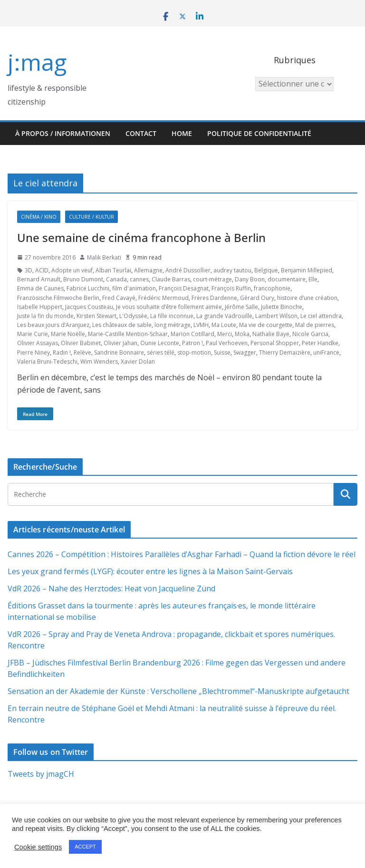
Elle (313, 279)
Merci (225, 334)
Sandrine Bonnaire (119, 352)
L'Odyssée (133, 316)
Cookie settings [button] (38, 847)
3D (29, 270)
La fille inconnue (172, 316)
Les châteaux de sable (122, 325)
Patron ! (192, 343)
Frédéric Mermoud (163, 298)
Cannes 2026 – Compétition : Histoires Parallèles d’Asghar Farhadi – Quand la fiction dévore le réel (182, 554)
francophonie (272, 288)
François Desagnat (184, 288)
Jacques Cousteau (89, 307)
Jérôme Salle (241, 307)
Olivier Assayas (38, 343)
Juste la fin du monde (45, 316)
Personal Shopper (275, 343)
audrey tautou (232, 270)
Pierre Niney (34, 352)
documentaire (287, 279)
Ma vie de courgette (266, 325)
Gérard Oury (257, 298)
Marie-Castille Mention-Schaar (128, 334)
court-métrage (212, 279)
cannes (139, 279)
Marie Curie (33, 334)
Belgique (266, 270)
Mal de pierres (315, 325)
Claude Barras (171, 279)
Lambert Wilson (276, 316)
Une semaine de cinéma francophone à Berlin (141, 237)
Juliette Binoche (282, 307)
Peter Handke (320, 343)
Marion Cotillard (192, 334)
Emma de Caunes (40, 288)
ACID (42, 270)
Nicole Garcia (310, 334)
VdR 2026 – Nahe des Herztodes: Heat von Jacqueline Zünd (111, 588)
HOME (182, 133)
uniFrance (326, 352)
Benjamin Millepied (307, 270)
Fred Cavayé (119, 298)
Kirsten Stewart (96, 316)
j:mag (37, 62)
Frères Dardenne (214, 298)
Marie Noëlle (68, 334)
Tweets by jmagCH (41, 774)
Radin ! (62, 352)
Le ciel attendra (321, 316)
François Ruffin (231, 288)
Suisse (222, 352)
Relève (82, 352)
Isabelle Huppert (40, 307)
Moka (242, 334)
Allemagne (148, 270)
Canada (116, 279)
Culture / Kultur (91, 217)
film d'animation (134, 288)
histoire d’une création (307, 298)
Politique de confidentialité (259, 133)
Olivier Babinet (81, 343)
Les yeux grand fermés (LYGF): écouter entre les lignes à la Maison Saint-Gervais (150, 571)
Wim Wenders (99, 362)
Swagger (245, 352)
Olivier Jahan (120, 343)
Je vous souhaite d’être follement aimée (169, 307)
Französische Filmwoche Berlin (58, 298)
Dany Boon (250, 279)
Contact (141, 133)
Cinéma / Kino (39, 217)
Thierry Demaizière (285, 352)
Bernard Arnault (39, 279)
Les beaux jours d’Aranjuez (53, 325)
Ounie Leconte (160, 343)
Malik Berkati (104, 257)
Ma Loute (224, 325)
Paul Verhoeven (227, 343)
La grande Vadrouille (224, 316)
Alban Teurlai (113, 270)
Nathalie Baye (271, 334)
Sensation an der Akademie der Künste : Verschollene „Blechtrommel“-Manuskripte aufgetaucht (178, 691)
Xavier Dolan (138, 362)
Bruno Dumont (83, 279)
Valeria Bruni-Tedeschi (47, 362)
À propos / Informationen (63, 133)
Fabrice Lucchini (88, 288)
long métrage (173, 325)
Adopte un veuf (72, 270)
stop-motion (194, 352)
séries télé (161, 352)
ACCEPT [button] (85, 847)
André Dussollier (188, 270)
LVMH (201, 325)
